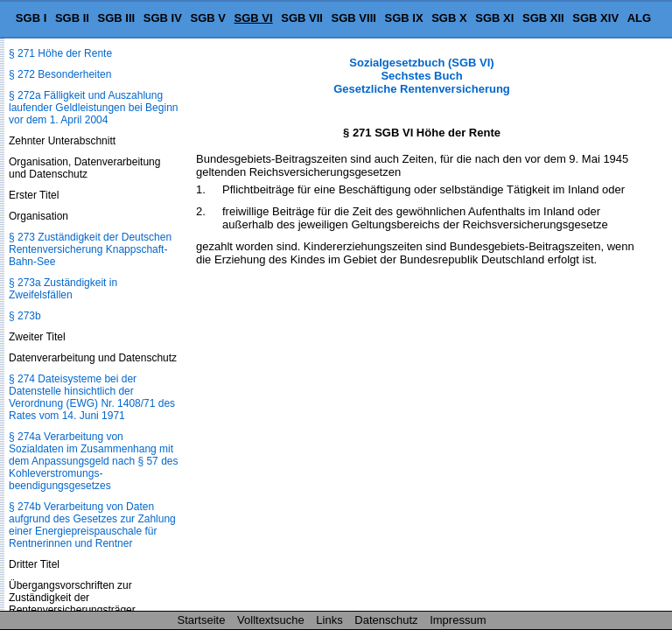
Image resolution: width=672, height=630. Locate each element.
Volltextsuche (271, 620)
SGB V (207, 18)
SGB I (31, 18)
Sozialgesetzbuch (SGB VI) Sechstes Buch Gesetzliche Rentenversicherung (422, 76)
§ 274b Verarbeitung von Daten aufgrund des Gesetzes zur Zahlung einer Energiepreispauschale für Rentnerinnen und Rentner (92, 525)
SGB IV (163, 18)
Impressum (458, 620)
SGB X (449, 18)
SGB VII (302, 18)
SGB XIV (595, 18)
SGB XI (494, 18)
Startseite (202, 620)
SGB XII (543, 18)
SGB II (72, 18)
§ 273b (25, 316)
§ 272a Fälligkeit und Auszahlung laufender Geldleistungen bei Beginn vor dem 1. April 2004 (93, 108)
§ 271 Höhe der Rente (60, 53)
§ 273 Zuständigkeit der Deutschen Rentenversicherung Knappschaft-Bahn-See (90, 249)
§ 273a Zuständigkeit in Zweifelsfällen (63, 289)
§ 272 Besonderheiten (60, 74)
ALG (639, 18)
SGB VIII (354, 18)
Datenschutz (386, 620)
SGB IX (404, 18)
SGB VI (254, 18)
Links (329, 620)
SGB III (117, 18)
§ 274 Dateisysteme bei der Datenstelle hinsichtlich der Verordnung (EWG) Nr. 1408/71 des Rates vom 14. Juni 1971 (92, 397)
